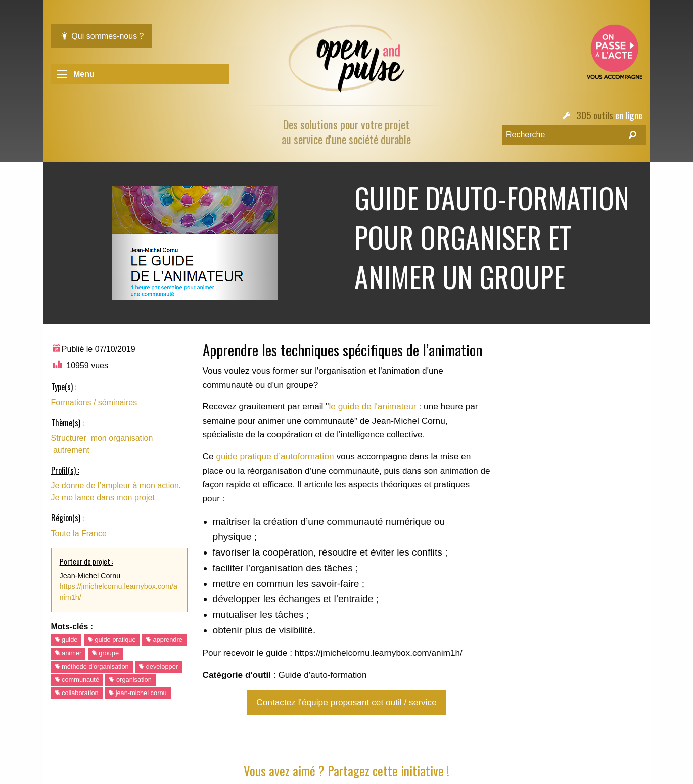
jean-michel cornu (138, 693)
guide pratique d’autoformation (275, 456)
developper (158, 666)
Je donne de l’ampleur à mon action (115, 486)
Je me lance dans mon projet (103, 498)
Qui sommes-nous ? (102, 36)
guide (66, 640)
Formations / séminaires (94, 403)
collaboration (77, 693)
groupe (105, 653)
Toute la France (79, 534)
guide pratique (112, 640)
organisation (130, 680)
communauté (77, 680)
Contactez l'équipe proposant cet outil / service (346, 702)
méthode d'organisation (92, 666)
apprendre (164, 640)
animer (68, 653)
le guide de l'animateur (372, 406)
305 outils (595, 115)
